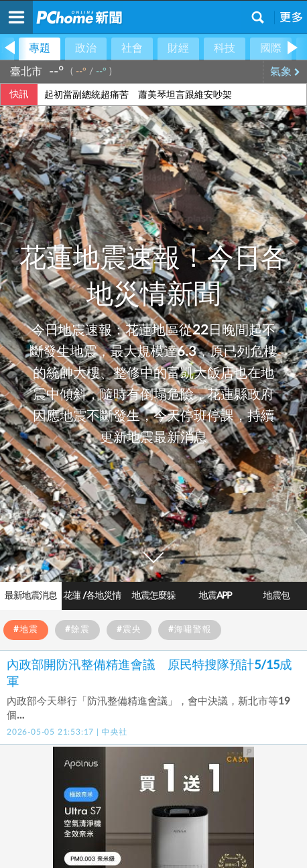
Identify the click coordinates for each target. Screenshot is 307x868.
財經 (178, 48)
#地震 (26, 630)
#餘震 (77, 630)
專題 (40, 48)
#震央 (129, 630)
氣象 (285, 72)
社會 (132, 48)
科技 (225, 48)
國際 (271, 48)
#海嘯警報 (190, 630)
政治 (86, 48)
